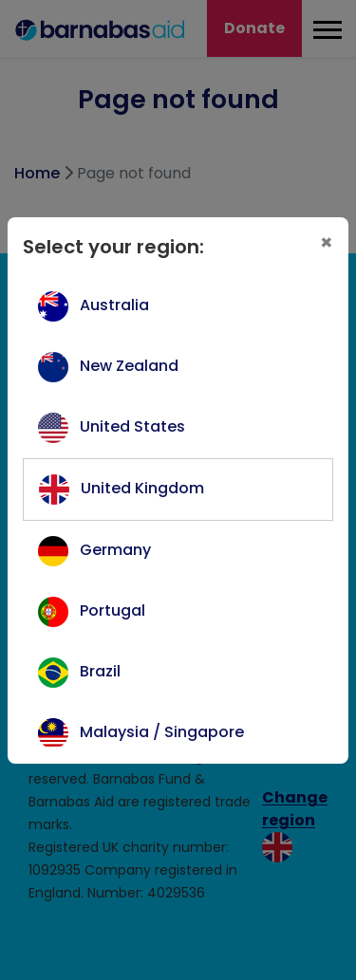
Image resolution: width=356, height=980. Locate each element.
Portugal (112, 610)
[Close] (327, 243)
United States (132, 426)
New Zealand (129, 366)
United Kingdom (142, 488)
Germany (115, 550)
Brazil (100, 671)
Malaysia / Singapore (162, 732)
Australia (114, 305)
